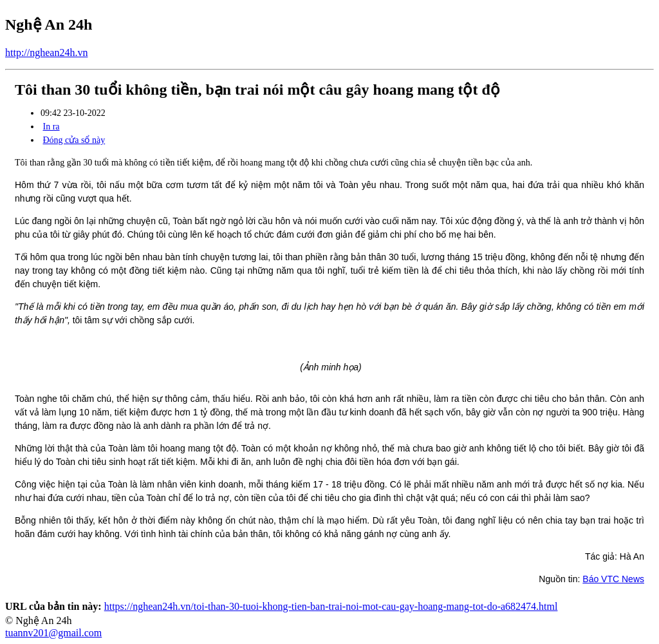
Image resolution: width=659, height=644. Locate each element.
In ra (51, 127)
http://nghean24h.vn (46, 52)
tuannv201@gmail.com (53, 633)
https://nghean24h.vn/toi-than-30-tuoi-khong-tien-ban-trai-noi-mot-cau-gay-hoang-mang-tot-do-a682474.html (331, 606)
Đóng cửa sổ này (74, 140)
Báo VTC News (613, 579)
